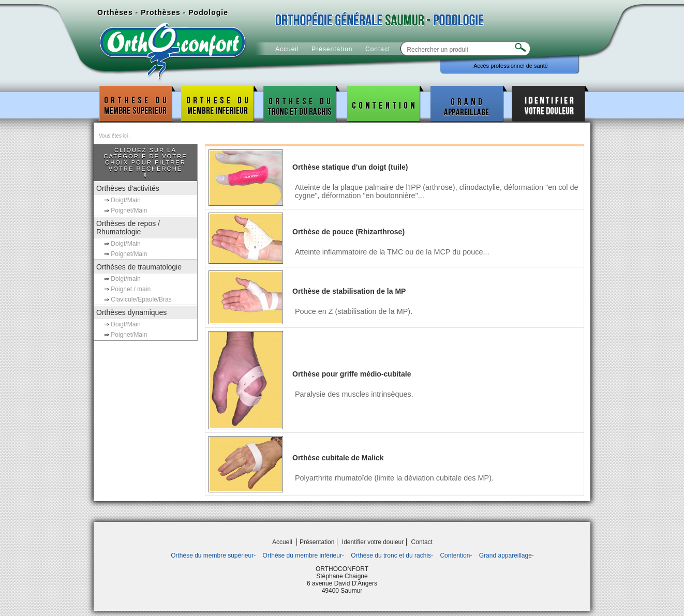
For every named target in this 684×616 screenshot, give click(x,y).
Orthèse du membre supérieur (136, 104)
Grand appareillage (467, 104)
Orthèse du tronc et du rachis (300, 104)
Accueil (287, 49)
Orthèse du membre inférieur (218, 104)
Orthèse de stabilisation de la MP (349, 291)
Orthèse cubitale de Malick (338, 458)
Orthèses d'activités (128, 188)
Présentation (332, 49)
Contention (384, 104)
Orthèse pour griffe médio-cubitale (352, 374)
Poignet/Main (129, 211)
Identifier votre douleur (548, 104)
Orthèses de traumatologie (139, 267)
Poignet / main (131, 289)
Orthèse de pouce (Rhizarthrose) (348, 232)
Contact (378, 49)
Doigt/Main (125, 200)
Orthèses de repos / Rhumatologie (128, 228)
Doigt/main (125, 279)
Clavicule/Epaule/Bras (141, 299)
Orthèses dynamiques (131, 312)
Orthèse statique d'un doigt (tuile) (350, 167)
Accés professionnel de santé (511, 66)
